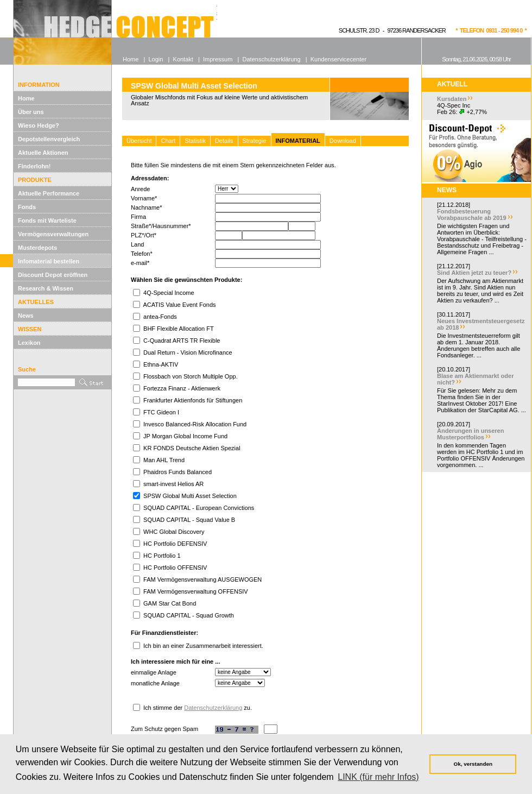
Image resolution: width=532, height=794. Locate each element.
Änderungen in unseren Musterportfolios (470, 434)
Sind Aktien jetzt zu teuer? (474, 273)
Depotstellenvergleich (49, 139)
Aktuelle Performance (49, 193)
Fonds (27, 207)
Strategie (255, 141)
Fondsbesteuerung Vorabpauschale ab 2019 (472, 215)
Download (343, 141)
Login (156, 59)
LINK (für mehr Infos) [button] (378, 777)
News (26, 316)
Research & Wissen (46, 288)
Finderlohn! (34, 166)
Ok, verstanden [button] (473, 764)
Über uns (31, 112)
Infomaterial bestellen (49, 261)
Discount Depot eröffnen (53, 275)
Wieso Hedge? (39, 125)
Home (26, 98)
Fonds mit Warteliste (47, 220)
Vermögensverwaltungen (53, 234)
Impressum (218, 59)
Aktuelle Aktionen (43, 153)
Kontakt (183, 59)
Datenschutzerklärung (213, 708)
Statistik (195, 141)
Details (224, 141)
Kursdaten (452, 99)
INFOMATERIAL (298, 141)
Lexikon (29, 343)
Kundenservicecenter (338, 59)
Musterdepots (37, 248)
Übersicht (139, 141)
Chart (168, 141)
